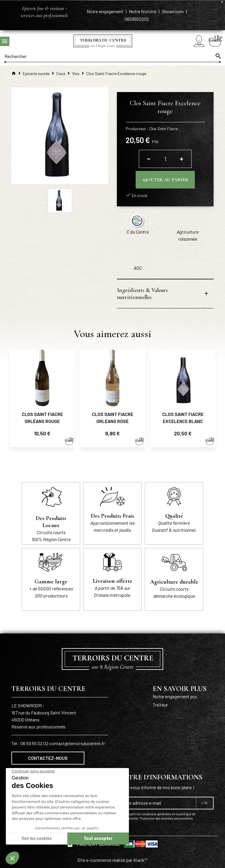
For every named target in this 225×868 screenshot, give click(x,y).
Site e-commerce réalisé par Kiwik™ (112, 860)
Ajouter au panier (165, 180)
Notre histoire (143, 11)
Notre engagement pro (175, 696)
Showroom (173, 11)
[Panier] (215, 41)
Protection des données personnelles (166, 818)
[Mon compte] (199, 41)
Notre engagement (105, 11)
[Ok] (218, 56)
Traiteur (160, 705)
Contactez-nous (48, 758)
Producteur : (152, 129)
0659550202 (137, 19)
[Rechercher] (112, 56)
